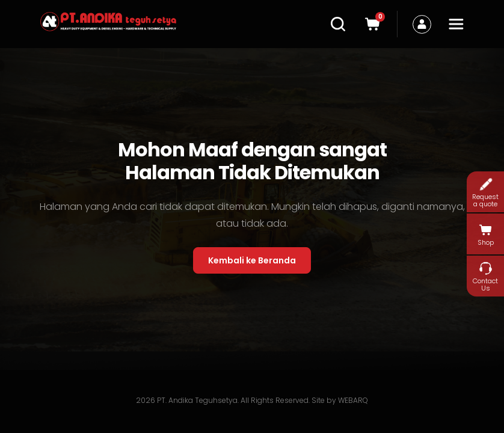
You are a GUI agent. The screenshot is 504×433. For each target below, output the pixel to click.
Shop (486, 235)
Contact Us (485, 276)
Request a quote (485, 192)
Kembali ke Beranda (252, 260)
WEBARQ (353, 400)
